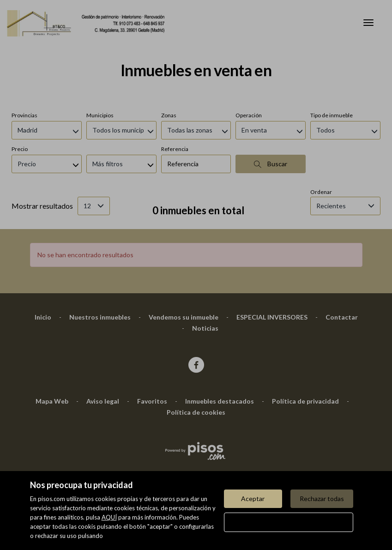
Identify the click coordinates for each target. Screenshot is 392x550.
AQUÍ (109, 517)
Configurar (288, 522)
